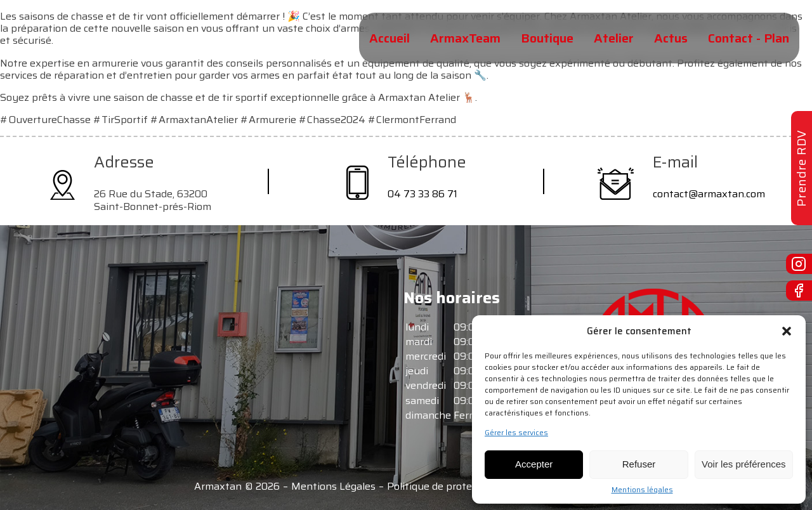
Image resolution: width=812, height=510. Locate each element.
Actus (671, 38)
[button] (787, 331)
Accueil (390, 38)
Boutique (547, 38)
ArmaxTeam (465, 38)
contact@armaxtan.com (709, 194)
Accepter (534, 464)
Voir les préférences (744, 464)
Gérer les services (516, 433)
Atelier (614, 38)
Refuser (639, 464)
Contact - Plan (749, 38)
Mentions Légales (333, 487)
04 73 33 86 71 (422, 194)
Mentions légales (642, 490)
